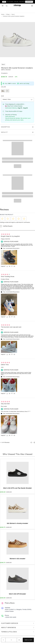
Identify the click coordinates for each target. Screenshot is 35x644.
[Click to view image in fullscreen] (17, 40)
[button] (18, 6)
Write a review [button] (6, 70)
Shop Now (29, 2)
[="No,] (13, 266)
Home (3, 14)
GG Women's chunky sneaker (17, 523)
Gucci (13, 14)
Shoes (8, 14)
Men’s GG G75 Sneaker (17, 594)
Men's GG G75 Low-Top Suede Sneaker (18, 488)
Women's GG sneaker (17, 559)
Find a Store (10, 603)
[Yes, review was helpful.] (8, 266)
